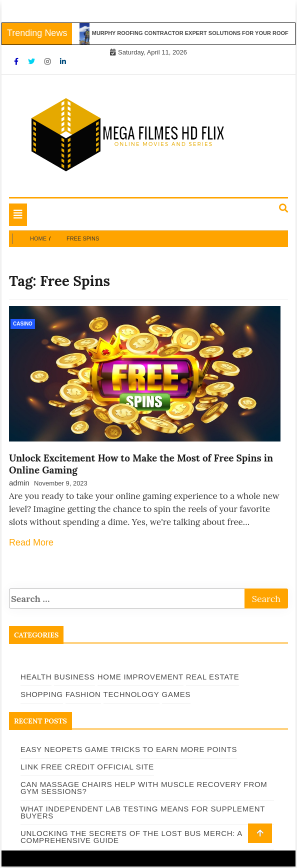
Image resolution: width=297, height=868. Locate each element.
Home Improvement (140, 677)
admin (19, 483)
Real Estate (213, 677)
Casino (23, 324)
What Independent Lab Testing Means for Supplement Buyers (143, 812)
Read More (31, 542)
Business (74, 677)
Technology (131, 694)
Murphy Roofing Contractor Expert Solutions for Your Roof (192, 33)
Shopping (42, 694)
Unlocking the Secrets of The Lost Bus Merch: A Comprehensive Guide (131, 837)
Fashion (83, 694)
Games (176, 694)
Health (36, 677)
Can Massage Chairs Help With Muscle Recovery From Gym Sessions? (144, 788)
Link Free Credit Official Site (87, 767)
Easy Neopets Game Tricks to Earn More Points (129, 749)
